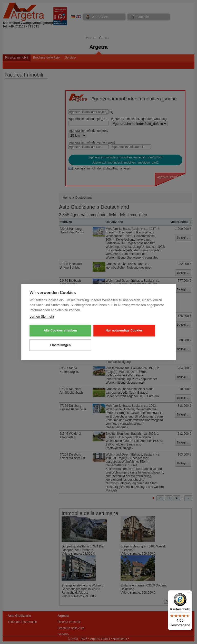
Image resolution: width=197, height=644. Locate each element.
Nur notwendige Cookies (108, 331)
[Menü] (189, 593)
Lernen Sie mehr (42, 317)
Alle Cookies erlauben (55, 331)
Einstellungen (55, 345)
